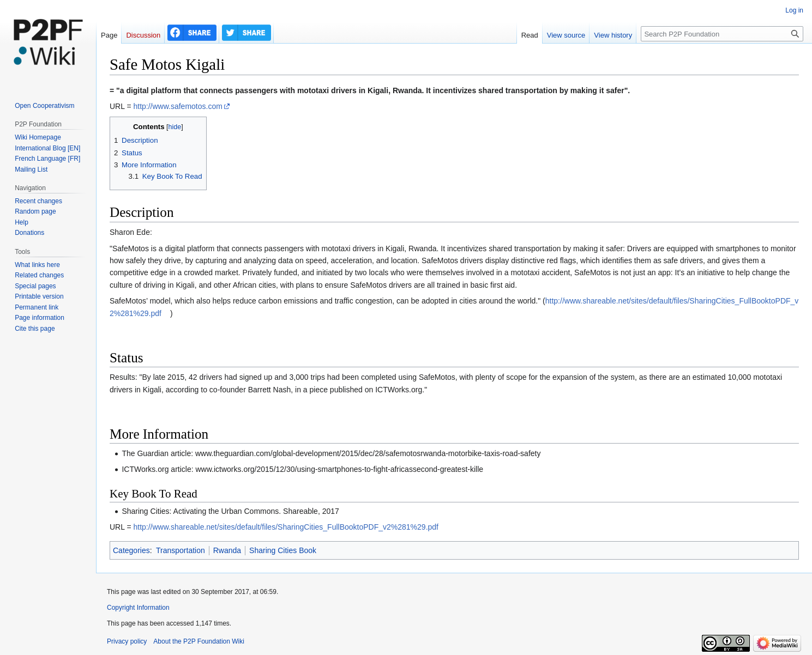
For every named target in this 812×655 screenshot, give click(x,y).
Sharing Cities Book (283, 550)
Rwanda (227, 550)
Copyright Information (138, 608)
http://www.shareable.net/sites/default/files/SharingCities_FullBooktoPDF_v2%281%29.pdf (286, 527)
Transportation (181, 550)
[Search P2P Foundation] (722, 34)
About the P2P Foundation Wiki (199, 641)
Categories (131, 550)
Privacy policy (127, 641)
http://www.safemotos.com (178, 106)
